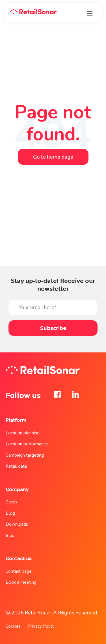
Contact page (19, 571)
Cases (11, 502)
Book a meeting (21, 582)
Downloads (17, 524)
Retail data (16, 466)
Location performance (27, 444)
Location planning (23, 433)
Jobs (10, 536)
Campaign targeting (25, 455)
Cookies (13, 626)
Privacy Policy (41, 626)
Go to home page (53, 157)
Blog (10, 513)
